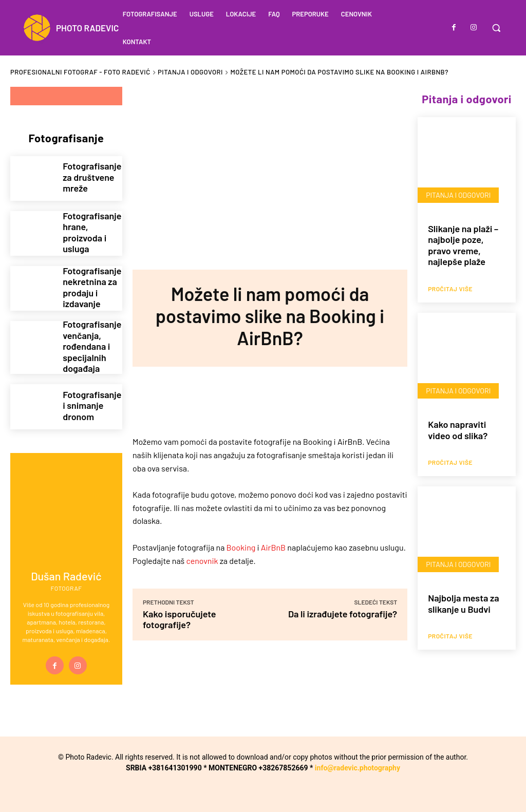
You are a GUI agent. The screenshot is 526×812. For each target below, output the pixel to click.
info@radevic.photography (358, 762)
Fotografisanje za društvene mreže (89, 177)
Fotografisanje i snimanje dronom (89, 400)
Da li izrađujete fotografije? (343, 614)
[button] (496, 28)
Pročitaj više (450, 289)
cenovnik (202, 560)
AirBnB (273, 547)
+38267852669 (284, 762)
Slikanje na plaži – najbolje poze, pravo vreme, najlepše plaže (463, 245)
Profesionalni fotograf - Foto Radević (80, 72)
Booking (241, 547)
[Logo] (70, 28)
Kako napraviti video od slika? (458, 430)
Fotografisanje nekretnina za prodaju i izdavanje (89, 288)
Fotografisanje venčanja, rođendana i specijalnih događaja (89, 344)
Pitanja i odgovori (190, 72)
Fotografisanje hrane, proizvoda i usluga (89, 232)
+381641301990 (175, 762)
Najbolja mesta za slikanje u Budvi (463, 603)
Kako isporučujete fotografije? (180, 619)
